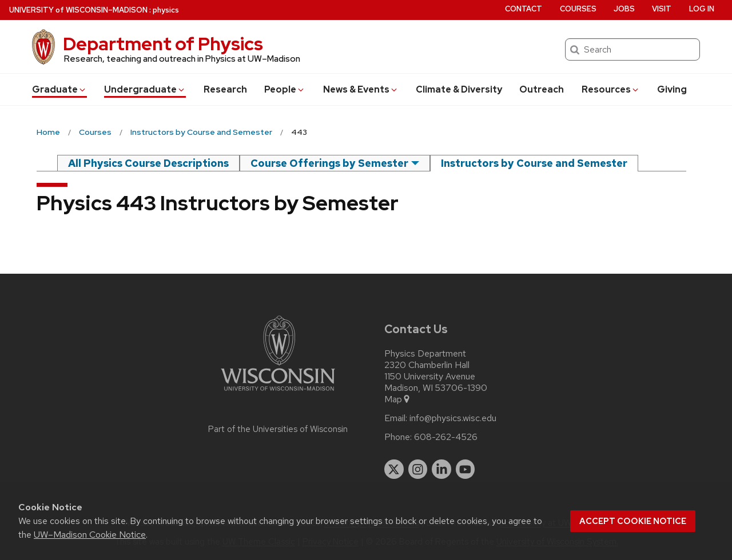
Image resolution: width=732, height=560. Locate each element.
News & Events (361, 89)
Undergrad (145, 89)
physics (166, 10)
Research (225, 89)
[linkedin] (441, 469)
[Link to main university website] (278, 393)
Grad (59, 89)
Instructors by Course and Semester (534, 163)
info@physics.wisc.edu (453, 418)
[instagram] (418, 469)
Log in (702, 9)
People (285, 89)
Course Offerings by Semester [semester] (329, 163)
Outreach (542, 89)
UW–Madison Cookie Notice (90, 535)
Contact (524, 9)
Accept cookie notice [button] (633, 521)
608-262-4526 (446, 437)
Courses (578, 9)
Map (398, 399)
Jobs (624, 9)
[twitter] (394, 469)
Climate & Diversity (459, 89)
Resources (611, 89)
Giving (672, 89)
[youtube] (466, 469)
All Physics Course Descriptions (148, 163)
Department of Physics (163, 44)
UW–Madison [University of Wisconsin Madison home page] (78, 10)
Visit (662, 9)
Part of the (278, 429)
